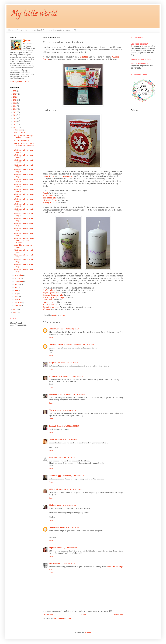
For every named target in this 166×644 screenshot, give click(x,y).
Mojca (51, 410)
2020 (15, 103)
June (17, 290)
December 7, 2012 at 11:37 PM (66, 440)
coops (51, 440)
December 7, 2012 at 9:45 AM (84, 345)
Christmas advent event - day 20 (24, 171)
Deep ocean (48, 302)
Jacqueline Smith (56, 394)
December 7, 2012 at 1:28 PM (68, 363)
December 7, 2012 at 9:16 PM (68, 426)
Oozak (46, 193)
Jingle (51, 548)
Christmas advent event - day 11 (24, 215)
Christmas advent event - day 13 (24, 205)
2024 (15, 91)
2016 (15, 115)
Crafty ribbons (66, 176)
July (16, 287)
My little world (34, 14)
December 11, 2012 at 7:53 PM (66, 548)
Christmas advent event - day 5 (24, 251)
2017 (15, 112)
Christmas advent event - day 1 (24, 270)
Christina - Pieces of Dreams (60, 345)
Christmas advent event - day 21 (24, 166)
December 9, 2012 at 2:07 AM (65, 505)
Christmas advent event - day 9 (24, 225)
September (19, 281)
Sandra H (53, 426)
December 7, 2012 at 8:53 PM (65, 410)
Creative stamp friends (53, 295)
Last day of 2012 (21, 133)
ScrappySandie (55, 376)
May (17, 293)
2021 (15, 100)
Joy (50, 563)
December (19, 130)
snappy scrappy (55, 476)
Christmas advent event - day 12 (24, 210)
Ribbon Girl (53, 489)
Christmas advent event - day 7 (24, 234)
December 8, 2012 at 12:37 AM (65, 458)
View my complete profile (20, 82)
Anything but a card (51, 293)
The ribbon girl (49, 198)
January (18, 306)
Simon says (48, 196)
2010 (15, 312)
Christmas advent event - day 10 (24, 220)
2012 (15, 127)
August (18, 284)
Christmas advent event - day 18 (24, 181)
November (19, 275)
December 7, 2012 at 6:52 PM (74, 394)
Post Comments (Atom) (62, 619)
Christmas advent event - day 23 (24, 156)
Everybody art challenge (53, 298)
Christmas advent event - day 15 (24, 195)
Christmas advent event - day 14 (24, 200)
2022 (15, 97)
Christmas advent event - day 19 (24, 176)
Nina (51, 458)
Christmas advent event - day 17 (24, 185)
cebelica (28, 40)
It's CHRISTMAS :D (22, 140)
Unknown (53, 329)
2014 (15, 121)
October (18, 278)
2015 (15, 118)
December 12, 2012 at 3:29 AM (64, 563)
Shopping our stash (51, 307)
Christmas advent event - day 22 (24, 161)
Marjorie (52, 363)
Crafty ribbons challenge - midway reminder (24, 136)
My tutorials (22, 30)
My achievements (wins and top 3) (62, 30)
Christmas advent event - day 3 (24, 261)
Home (11, 30)
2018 (15, 109)
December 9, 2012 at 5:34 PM (68, 527)
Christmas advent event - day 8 (24, 230)
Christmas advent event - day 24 (24, 151)
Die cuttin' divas (50, 200)
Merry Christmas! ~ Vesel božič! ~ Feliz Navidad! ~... (24, 145)
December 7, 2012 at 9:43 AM (68, 329)
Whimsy (46, 309)
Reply (51, 337)
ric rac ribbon (49, 176)
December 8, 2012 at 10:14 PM (73, 476)
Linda (51, 505)
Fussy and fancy (50, 305)
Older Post (118, 615)
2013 (15, 124)
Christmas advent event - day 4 (24, 256)
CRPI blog (84, 57)
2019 (15, 106)
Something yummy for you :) (23, 246)
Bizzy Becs (47, 300)
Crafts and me (49, 290)
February (18, 303)
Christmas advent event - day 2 (24, 266)
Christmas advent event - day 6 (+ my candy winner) (24, 240)
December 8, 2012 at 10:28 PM (70, 489)
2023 (15, 94)
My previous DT (37, 30)
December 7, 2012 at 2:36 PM (72, 376)
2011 (15, 309)
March (17, 299)
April (17, 296)
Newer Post (48, 615)
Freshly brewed (49, 203)
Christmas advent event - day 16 (24, 190)
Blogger (88, 632)
